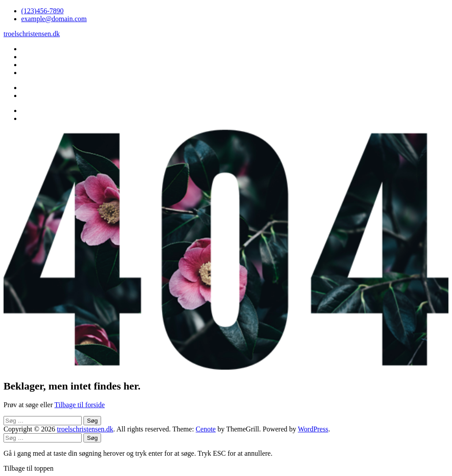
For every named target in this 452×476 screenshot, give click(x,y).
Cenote (205, 429)
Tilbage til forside (79, 405)
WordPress (313, 429)
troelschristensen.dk (32, 34)
